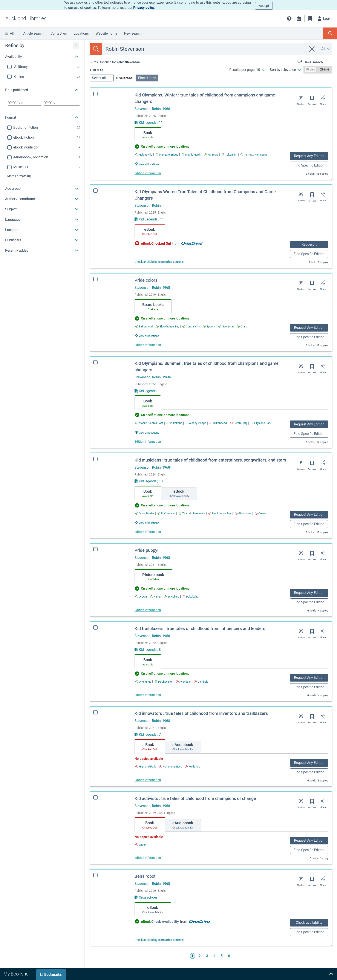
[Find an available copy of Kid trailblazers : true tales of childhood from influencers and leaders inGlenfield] (201, 682)
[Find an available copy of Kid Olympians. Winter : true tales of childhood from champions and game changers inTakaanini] (229, 155)
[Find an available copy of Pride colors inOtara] (242, 326)
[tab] (148, 134)
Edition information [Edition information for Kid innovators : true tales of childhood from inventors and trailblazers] (148, 780)
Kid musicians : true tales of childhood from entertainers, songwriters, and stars (210, 460)
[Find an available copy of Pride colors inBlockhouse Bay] (168, 326)
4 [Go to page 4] (214, 956)
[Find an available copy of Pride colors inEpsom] (209, 326)
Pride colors (146, 280)
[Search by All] (326, 49)
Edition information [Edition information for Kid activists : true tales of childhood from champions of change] (146, 858)
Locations (81, 33)
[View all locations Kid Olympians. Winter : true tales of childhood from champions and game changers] (147, 164)
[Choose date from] (25, 102)
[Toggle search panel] (330, 33)
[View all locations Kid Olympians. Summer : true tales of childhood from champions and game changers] (147, 432)
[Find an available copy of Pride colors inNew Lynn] (226, 326)
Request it (309, 244)
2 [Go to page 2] (200, 956)
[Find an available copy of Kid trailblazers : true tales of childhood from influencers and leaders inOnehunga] (143, 682)
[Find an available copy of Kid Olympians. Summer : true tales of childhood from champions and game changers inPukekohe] (174, 423)
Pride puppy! (146, 550)
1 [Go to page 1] (192, 956)
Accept (264, 6)
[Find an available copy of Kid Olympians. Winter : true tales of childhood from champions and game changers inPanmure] (211, 155)
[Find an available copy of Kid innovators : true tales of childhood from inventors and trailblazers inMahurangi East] (170, 767)
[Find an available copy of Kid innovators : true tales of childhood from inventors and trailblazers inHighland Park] (146, 767)
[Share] (323, 99)
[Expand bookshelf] (331, 974)
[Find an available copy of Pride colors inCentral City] (191, 326)
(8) (19, 176)
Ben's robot (140, 876)
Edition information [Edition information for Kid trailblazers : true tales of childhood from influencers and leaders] (148, 695)
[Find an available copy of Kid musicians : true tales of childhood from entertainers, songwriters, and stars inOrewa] (261, 513)
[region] (42, 148)
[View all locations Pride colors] (147, 336)
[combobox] (204, 49)
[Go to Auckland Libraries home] (26, 18)
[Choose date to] (62, 102)
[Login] (325, 18)
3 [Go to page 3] (207, 956)
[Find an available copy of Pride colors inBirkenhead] (144, 326)
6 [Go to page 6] (229, 956)
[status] (115, 62)
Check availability (304, 923)
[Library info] (299, 18)
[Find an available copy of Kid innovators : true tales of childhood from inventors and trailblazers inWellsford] (193, 767)
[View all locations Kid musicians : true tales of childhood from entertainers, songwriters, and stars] (147, 523)
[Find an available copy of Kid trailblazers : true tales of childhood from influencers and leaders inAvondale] (183, 682)
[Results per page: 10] (247, 70)
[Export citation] (301, 99)
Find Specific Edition (309, 165)
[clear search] (312, 49)
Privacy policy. (144, 8)
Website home (106, 33)
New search (133, 33)
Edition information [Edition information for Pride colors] (148, 345)
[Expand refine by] (76, 46)
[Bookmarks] (310, 18)
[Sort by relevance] (286, 70)
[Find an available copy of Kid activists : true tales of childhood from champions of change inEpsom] (140, 845)
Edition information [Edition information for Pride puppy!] (148, 610)
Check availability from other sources (159, 262)
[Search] (96, 49)
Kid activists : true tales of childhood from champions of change (194, 798)
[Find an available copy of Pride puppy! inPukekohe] (191, 597)
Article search (33, 33)
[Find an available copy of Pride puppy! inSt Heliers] (172, 597)
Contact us (59, 33)
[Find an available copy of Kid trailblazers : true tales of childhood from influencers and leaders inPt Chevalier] (164, 682)
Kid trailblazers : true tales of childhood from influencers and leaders (200, 628)
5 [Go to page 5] (222, 956)
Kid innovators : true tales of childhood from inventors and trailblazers (201, 713)
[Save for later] (312, 99)
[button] (289, 18)
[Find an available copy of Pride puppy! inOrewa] (141, 597)
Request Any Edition (309, 156)
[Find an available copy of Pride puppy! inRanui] (155, 597)
